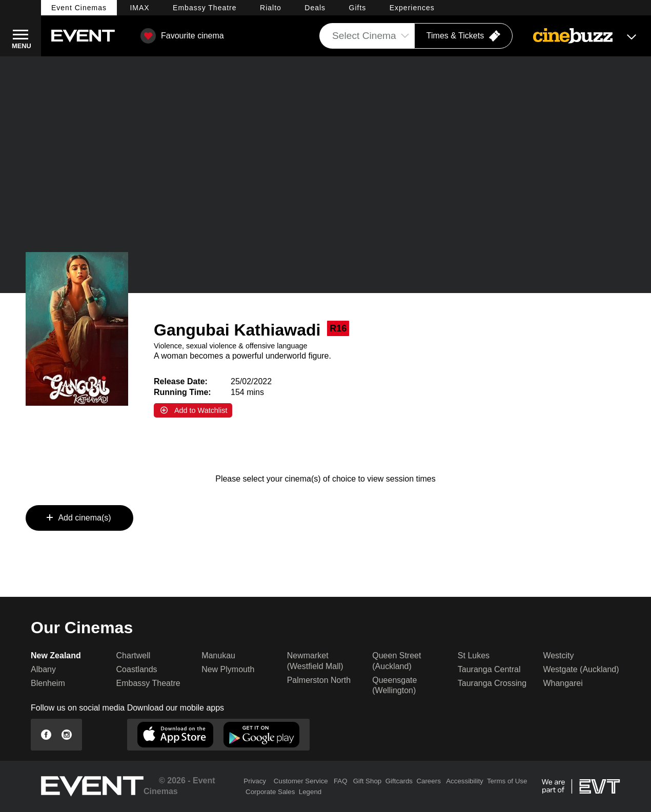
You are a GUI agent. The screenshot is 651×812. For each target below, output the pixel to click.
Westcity (558, 655)
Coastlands (137, 669)
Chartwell (134, 655)
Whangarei (563, 683)
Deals (315, 8)
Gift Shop (368, 781)
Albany (43, 669)
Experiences (412, 8)
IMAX (139, 8)
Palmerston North (319, 680)
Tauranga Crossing (492, 683)
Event (79, 8)
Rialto (271, 8)
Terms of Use (507, 781)
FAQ (341, 781)
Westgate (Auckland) (581, 669)
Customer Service (301, 781)
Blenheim (48, 683)
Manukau (218, 655)
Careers (428, 781)
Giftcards (399, 781)
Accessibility (465, 781)
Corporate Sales (270, 792)
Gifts (358, 8)
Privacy (255, 781)
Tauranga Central (489, 669)
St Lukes (474, 655)
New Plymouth (228, 669)
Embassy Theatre (148, 683)
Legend (310, 792)
